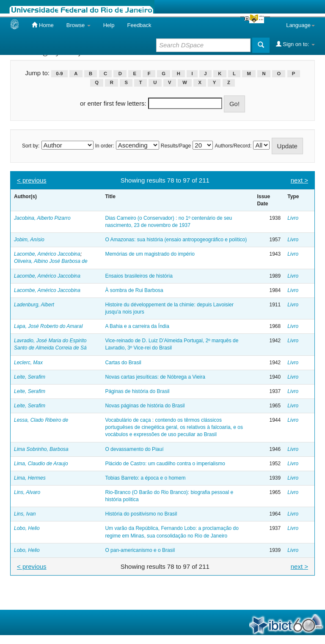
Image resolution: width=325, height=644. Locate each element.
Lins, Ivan (25, 514)
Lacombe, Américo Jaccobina (47, 254)
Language (300, 25)
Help (109, 25)
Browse (78, 25)
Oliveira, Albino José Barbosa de (51, 261)
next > (299, 180)
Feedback (139, 25)
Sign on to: (295, 44)
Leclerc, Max (28, 363)
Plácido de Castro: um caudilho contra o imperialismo (165, 464)
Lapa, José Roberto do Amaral (48, 326)
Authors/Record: (233, 146)
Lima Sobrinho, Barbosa (41, 449)
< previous (32, 180)
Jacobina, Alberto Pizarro (42, 218)
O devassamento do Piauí (134, 449)
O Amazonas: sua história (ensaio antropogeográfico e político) (176, 240)
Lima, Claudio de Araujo (41, 464)
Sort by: (31, 146)
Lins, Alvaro (27, 492)
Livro (293, 218)
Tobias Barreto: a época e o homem (145, 478)
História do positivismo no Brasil (141, 514)
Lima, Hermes (30, 478)
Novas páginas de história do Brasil (145, 406)
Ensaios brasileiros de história (139, 276)
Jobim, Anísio (29, 240)
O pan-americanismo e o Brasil (140, 550)
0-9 (59, 74)
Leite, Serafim (30, 377)
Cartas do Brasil (123, 363)
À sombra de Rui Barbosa (134, 290)
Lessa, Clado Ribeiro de (41, 420)
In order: (105, 146)
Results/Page (176, 146)
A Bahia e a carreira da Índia (137, 326)
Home (43, 25)
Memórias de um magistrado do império (150, 254)
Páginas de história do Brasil (137, 391)
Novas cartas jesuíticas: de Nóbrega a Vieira (155, 377)
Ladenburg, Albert (34, 305)
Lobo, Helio (27, 528)
